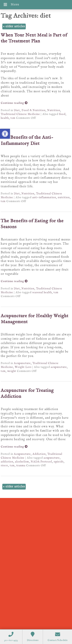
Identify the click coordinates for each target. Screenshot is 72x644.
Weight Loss (23, 367)
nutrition (64, 197)
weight (12, 371)
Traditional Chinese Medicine (20, 114)
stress (4, 466)
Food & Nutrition (34, 110)
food (62, 114)
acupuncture (59, 367)
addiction (7, 462)
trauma (21, 466)
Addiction (39, 454)
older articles (14, 26)
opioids (59, 462)
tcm (13, 118)
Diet (17, 110)
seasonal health (42, 292)
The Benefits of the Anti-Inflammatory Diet (27, 140)
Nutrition (54, 110)
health (5, 118)
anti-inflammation (44, 197)
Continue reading (14, 103)
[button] (5, 134)
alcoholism (22, 462)
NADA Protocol (41, 462)
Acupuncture (22, 363)
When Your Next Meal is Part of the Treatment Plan (34, 38)
